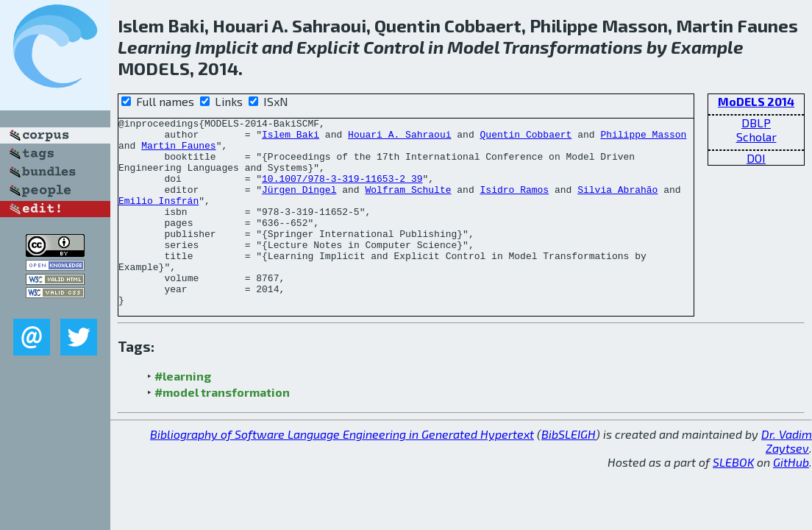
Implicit (227, 47)
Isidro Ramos (514, 205)
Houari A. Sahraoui (399, 138)
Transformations (573, 47)
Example (707, 47)
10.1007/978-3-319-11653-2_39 (342, 191)
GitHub (791, 499)
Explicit (328, 47)
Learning (154, 47)
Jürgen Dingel (299, 205)
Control (394, 47)
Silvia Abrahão (617, 205)
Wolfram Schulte (408, 205)
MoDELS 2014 (756, 101)
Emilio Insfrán (159, 218)
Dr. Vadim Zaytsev (787, 478)
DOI (756, 158)
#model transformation (222, 430)
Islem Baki (291, 138)
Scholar (756, 137)
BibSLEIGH (569, 471)
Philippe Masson (643, 138)
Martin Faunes (178, 152)
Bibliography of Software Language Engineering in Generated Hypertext (342, 471)
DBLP (756, 123)
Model (473, 47)
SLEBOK (733, 499)
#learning (183, 413)
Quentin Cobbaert (526, 138)
